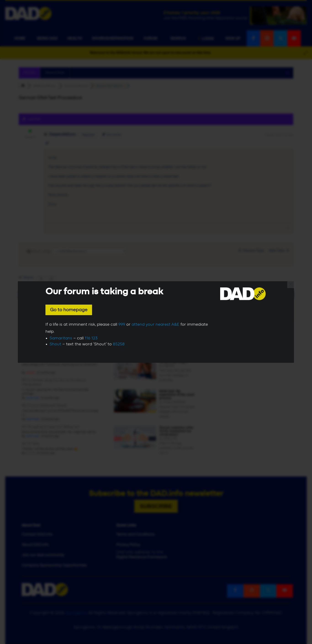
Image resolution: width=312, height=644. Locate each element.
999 (122, 325)
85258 (119, 344)
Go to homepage (69, 310)
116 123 (91, 338)
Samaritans (61, 338)
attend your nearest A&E (155, 325)
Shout (55, 344)
